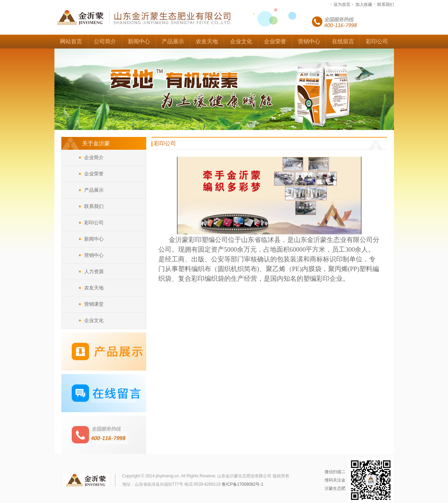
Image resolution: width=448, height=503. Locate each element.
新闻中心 (139, 41)
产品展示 (173, 41)
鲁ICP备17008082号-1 (243, 484)
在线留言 (343, 41)
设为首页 (342, 5)
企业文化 (241, 41)
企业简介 (94, 158)
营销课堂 (94, 304)
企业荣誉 (275, 41)
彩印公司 (377, 41)
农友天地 (207, 41)
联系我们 (386, 5)
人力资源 (94, 272)
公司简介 (105, 41)
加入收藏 (364, 5)
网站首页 (71, 41)
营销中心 (309, 41)
